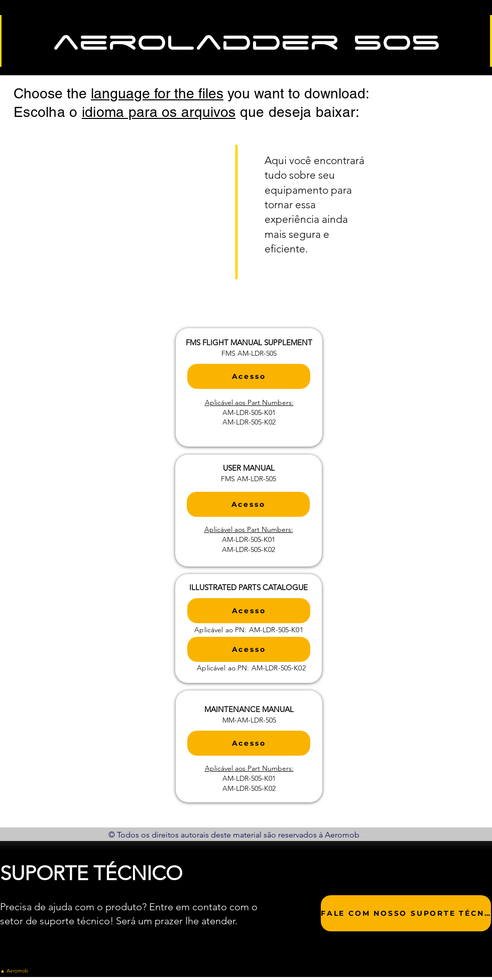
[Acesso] (249, 376)
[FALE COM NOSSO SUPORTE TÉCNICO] (406, 913)
